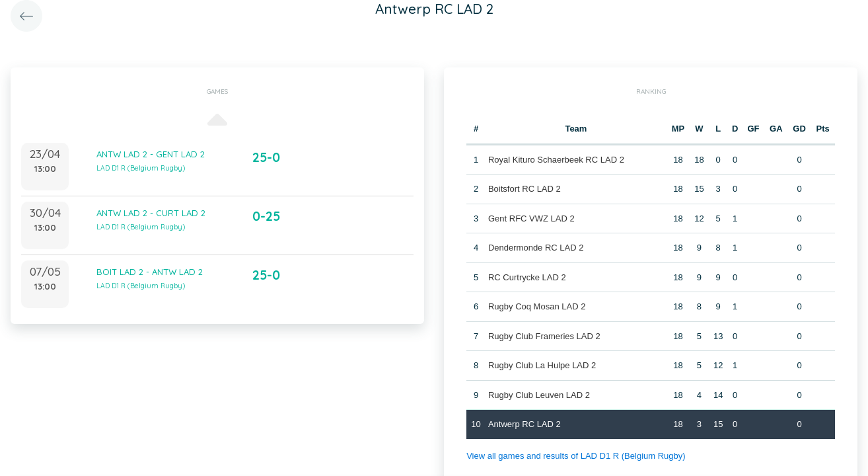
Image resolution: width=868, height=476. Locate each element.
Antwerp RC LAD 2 (524, 424)
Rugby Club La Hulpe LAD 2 (542, 365)
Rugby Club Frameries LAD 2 (544, 336)
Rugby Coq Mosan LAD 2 (537, 306)
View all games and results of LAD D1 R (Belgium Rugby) (576, 456)
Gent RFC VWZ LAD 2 (531, 218)
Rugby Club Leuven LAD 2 (539, 395)
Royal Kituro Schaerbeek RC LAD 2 (556, 160)
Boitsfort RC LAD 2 (524, 189)
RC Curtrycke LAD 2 (527, 277)
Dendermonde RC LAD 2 (536, 248)
